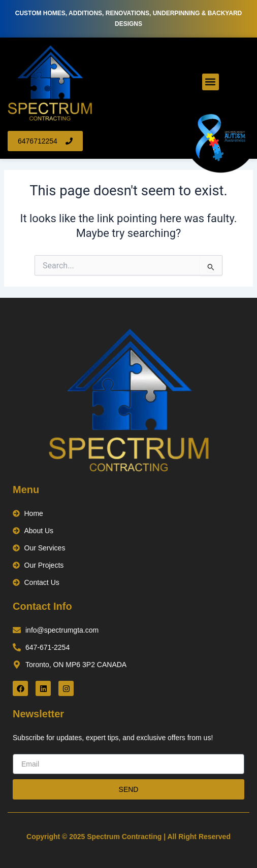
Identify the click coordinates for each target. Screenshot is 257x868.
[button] (211, 82)
